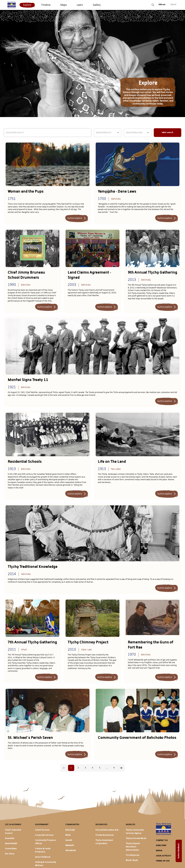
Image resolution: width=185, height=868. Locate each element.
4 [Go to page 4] (93, 768)
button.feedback (179, 851)
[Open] (118, 133)
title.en (162, 5)
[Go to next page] (121, 768)
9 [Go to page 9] (114, 768)
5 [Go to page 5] (100, 768)
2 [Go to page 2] (78, 768)
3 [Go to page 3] (85, 768)
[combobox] (105, 133)
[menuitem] (27, 5)
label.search (168, 133)
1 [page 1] (71, 768)
